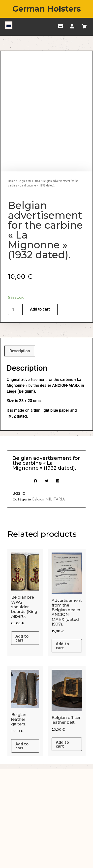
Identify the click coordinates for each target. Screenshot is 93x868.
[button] (9, 25)
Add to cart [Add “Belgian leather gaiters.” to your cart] (22, 792)
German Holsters (47, 9)
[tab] (20, 397)
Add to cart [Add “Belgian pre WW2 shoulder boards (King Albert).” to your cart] (22, 684)
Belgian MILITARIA (29, 227)
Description (20, 397)
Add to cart (40, 356)
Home (12, 227)
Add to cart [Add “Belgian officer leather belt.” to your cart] (62, 791)
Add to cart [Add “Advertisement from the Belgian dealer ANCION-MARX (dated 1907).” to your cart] (62, 692)
